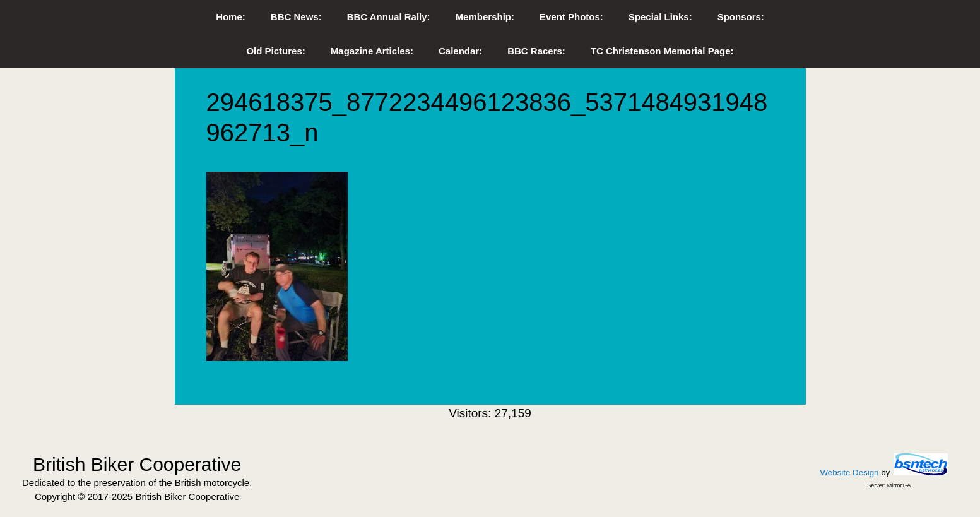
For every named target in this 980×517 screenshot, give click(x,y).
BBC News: (296, 17)
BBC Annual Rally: (389, 17)
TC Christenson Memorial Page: (662, 51)
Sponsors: (741, 17)
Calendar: (460, 51)
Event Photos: (571, 17)
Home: (231, 17)
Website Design (849, 472)
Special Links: (660, 17)
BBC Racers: (536, 51)
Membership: (485, 17)
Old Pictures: (275, 51)
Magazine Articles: (372, 51)
